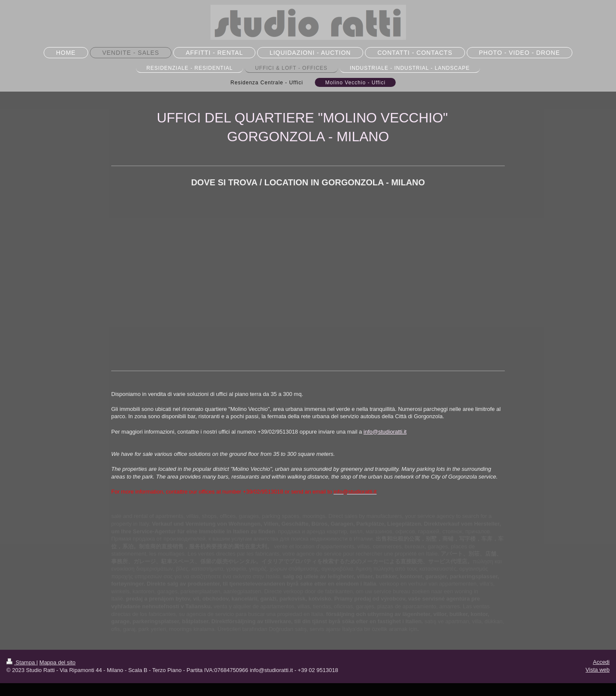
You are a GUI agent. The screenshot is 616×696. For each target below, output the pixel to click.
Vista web (598, 670)
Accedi (601, 662)
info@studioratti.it (385, 432)
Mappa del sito (58, 662)
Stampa (21, 662)
